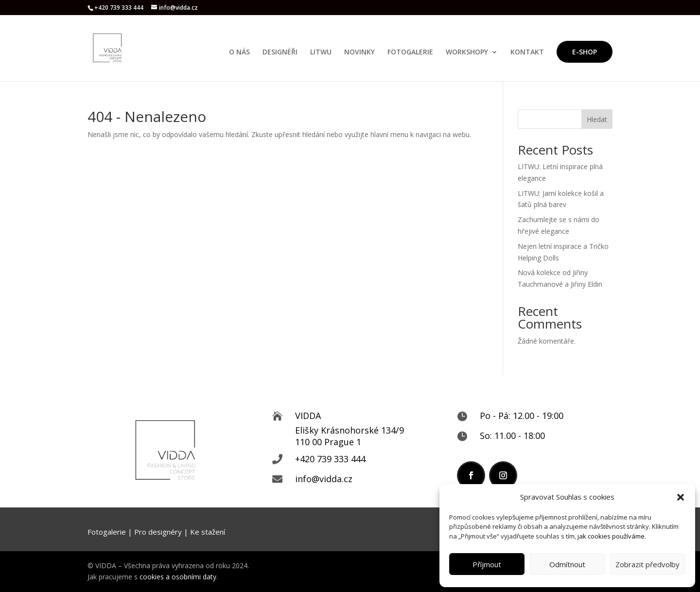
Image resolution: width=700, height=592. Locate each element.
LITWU (321, 52)
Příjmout (487, 564)
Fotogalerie (107, 532)
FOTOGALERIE (410, 52)
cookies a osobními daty (178, 577)
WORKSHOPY (467, 52)
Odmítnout (567, 564)
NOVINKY (359, 52)
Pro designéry (158, 532)
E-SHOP (585, 52)
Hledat (597, 119)
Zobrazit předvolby (647, 564)
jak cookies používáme (611, 536)
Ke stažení (208, 532)
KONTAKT (527, 52)
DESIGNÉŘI (280, 52)
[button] (681, 497)
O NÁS (239, 52)
